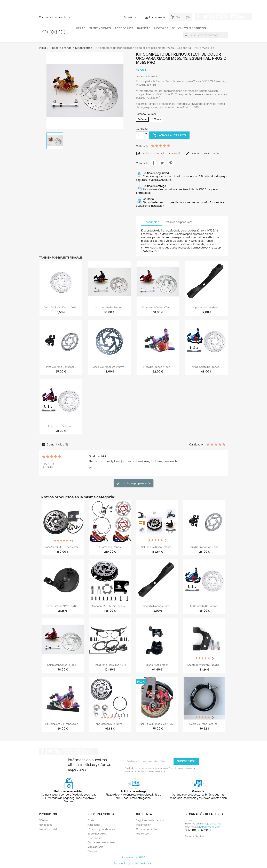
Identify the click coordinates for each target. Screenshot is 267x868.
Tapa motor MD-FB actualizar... (63, 547)
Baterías (144, 28)
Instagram (234, 17)
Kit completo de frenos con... (63, 724)
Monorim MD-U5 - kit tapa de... (110, 606)
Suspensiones (100, 28)
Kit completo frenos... (110, 547)
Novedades (46, 825)
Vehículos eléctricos (189, 28)
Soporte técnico (194, 836)
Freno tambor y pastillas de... (63, 606)
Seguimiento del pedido (150, 820)
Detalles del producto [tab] (179, 222)
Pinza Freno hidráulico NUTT (110, 665)
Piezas (80, 28)
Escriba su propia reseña (202, 153)
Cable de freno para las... (204, 724)
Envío (91, 820)
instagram (147, 863)
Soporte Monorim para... (206, 307)
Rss (212, 17)
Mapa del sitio (95, 847)
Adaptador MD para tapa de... (204, 665)
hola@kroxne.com (210, 827)
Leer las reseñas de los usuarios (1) (159, 153)
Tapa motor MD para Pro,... (110, 724)
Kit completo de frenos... (109, 307)
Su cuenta (144, 814)
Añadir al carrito (169, 135)
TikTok (249, 17)
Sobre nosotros (97, 834)
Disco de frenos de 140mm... (109, 367)
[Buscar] (206, 35)
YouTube (219, 17)
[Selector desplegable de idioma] (131, 18)
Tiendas (92, 851)
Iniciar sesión (144, 825)
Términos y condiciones (101, 829)
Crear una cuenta (146, 829)
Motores (161, 28)
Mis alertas (142, 834)
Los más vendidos (49, 829)
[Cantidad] (140, 135)
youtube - (134, 863)
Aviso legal (94, 825)
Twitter (206, 17)
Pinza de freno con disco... (61, 367)
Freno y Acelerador (157, 665)
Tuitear (162, 163)
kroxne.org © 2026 (134, 857)
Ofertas (44, 820)
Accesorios (124, 28)
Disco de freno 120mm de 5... (61, 307)
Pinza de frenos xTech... (158, 367)
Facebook (198, 17)
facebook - (121, 863)
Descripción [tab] (151, 222)
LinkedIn (241, 17)
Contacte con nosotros (54, 17)
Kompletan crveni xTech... (158, 307)
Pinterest (226, 17)
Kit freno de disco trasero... (157, 547)
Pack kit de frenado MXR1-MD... (157, 724)
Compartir (153, 163)
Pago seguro (95, 838)
